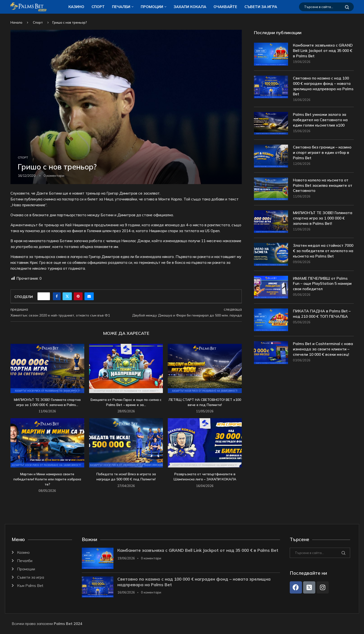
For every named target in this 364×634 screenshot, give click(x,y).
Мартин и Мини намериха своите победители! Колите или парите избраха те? (47, 479)
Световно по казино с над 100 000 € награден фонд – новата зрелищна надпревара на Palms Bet (322, 86)
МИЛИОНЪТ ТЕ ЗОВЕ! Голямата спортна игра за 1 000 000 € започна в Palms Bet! (323, 219)
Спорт (98, 7)
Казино (76, 7)
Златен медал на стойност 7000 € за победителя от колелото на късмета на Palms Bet (322, 254)
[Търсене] (326, 7)
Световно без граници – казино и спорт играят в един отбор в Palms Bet (323, 153)
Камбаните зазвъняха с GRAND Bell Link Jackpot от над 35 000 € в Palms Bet (322, 51)
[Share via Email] (89, 296)
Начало (16, 22)
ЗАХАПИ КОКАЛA (190, 7)
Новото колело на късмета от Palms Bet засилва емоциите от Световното (323, 186)
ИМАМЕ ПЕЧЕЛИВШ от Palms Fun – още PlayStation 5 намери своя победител (323, 288)
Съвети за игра (261, 7)
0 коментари (151, 558)
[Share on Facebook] (57, 296)
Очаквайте (225, 7)
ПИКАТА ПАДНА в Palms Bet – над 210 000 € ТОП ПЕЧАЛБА (322, 318)
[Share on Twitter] (67, 296)
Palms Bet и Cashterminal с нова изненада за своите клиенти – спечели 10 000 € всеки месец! (323, 354)
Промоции (152, 7)
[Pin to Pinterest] (78, 296)
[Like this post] (45, 296)
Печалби (121, 7)
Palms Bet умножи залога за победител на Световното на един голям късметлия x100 (321, 121)
